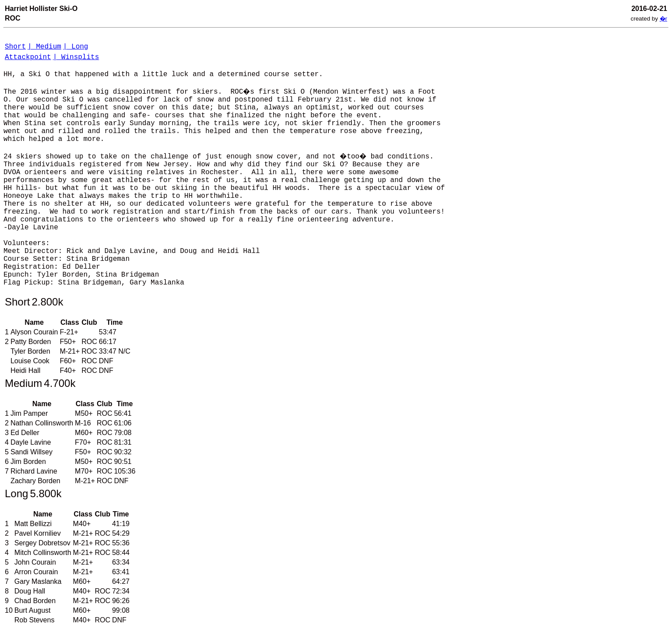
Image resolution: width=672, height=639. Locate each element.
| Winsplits (76, 57)
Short (15, 47)
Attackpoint (28, 57)
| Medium (44, 47)
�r (663, 19)
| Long (76, 47)
